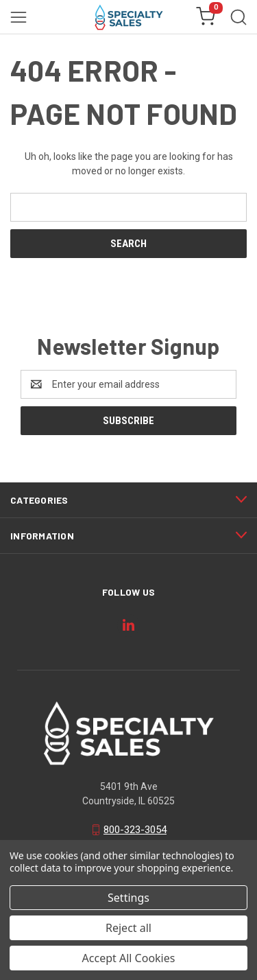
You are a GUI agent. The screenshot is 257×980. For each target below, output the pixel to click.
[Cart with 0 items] (206, 17)
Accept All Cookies (129, 958)
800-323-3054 (135, 830)
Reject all (128, 928)
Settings (128, 898)
